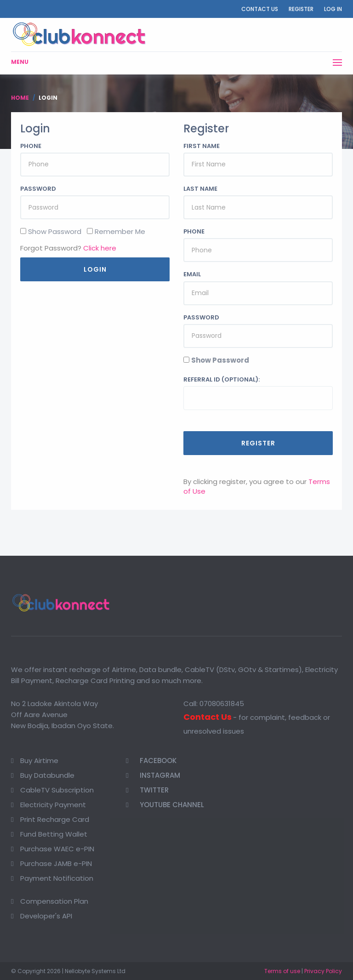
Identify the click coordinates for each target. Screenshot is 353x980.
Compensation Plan (54, 901)
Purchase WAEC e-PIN (57, 849)
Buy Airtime (39, 761)
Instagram (153, 775)
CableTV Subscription (57, 790)
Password (38, 189)
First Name (202, 146)
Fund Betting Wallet (54, 834)
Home (20, 98)
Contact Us (260, 9)
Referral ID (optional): (222, 380)
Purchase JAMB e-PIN (56, 863)
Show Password (220, 360)
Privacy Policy (323, 971)
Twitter (147, 790)
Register (301, 9)
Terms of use (282, 971)
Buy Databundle (47, 775)
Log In (333, 9)
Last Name (200, 189)
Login (95, 269)
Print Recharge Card (55, 819)
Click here (100, 248)
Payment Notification (57, 878)
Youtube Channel (165, 805)
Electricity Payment (53, 805)
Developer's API (46, 916)
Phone (31, 146)
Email (192, 274)
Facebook (151, 761)
